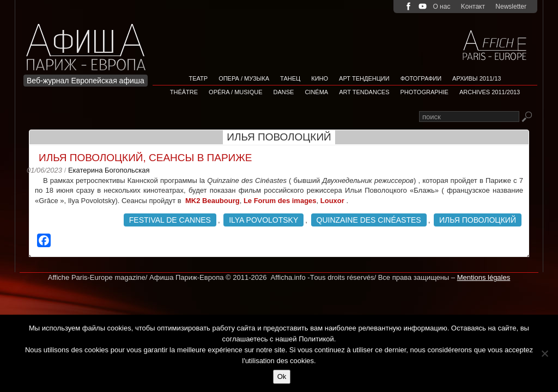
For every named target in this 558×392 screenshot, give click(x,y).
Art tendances (364, 92)
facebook (408, 6)
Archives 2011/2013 (490, 92)
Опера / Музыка (244, 78)
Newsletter (511, 7)
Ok (282, 376)
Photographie (424, 92)
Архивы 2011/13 (477, 78)
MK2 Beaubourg (213, 201)
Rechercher (527, 117)
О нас (441, 7)
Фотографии (421, 78)
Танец (290, 78)
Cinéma (316, 92)
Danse (284, 92)
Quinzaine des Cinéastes (369, 220)
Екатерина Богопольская (109, 170)
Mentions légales (484, 277)
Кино (320, 78)
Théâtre (184, 92)
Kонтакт (473, 7)
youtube (423, 6)
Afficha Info (89, 41)
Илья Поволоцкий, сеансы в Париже (145, 158)
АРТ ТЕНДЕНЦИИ (364, 78)
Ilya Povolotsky (263, 220)
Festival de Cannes (170, 220)
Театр (199, 78)
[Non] (544, 353)
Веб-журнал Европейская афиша (86, 81)
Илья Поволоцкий (478, 220)
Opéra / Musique (235, 92)
